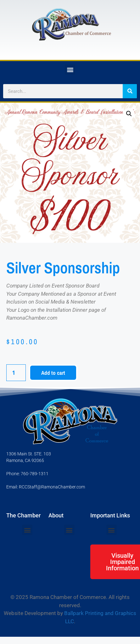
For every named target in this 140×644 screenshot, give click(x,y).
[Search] (130, 91)
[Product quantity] (16, 373)
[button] (70, 69)
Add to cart (53, 373)
